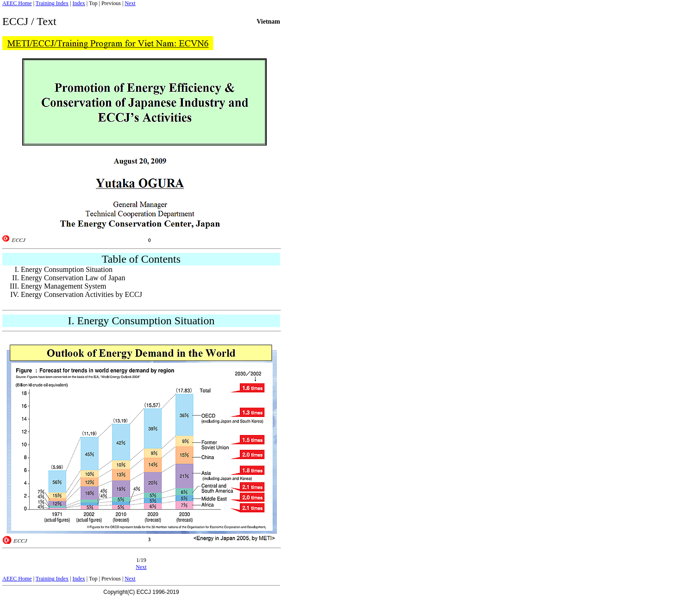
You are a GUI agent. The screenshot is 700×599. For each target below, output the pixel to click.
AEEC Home (17, 3)
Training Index (52, 3)
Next (130, 3)
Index (78, 3)
